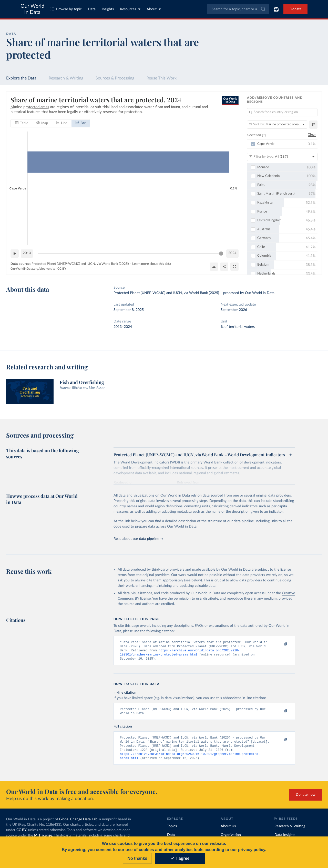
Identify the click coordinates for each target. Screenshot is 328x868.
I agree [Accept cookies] (180, 858)
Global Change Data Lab (78, 823)
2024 (232, 253)
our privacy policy (248, 850)
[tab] (22, 123)
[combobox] (238, 9)
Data (92, 9)
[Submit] (263, 9)
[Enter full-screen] (234, 267)
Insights (108, 9)
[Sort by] (277, 125)
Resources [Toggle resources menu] (130, 9)
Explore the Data (21, 78)
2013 (27, 253)
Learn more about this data (152, 264)
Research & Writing (66, 78)
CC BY (62, 269)
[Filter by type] (282, 157)
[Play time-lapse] (15, 254)
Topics (172, 830)
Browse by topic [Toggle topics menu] (66, 9)
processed (231, 293)
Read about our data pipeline (138, 539)
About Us (228, 830)
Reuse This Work (162, 78)
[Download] (214, 267)
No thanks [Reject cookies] (137, 858)
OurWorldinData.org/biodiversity (33, 269)
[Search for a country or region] (282, 112)
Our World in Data (32, 9)
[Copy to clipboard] (280, 644)
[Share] (224, 267)
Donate (295, 9)
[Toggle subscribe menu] (276, 9)
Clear (312, 135)
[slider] (221, 254)
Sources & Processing (115, 78)
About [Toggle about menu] (154, 9)
